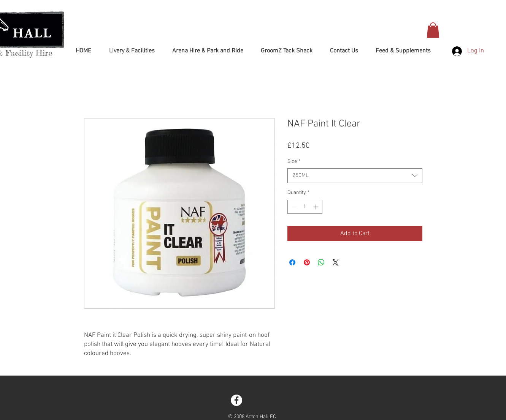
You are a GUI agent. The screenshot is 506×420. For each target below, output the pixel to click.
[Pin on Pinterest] (307, 262)
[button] (433, 30)
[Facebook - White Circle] (236, 400)
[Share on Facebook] (292, 262)
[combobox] (355, 176)
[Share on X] (336, 262)
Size (294, 162)
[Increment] (316, 207)
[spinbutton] (305, 207)
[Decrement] (293, 207)
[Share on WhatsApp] (321, 262)
